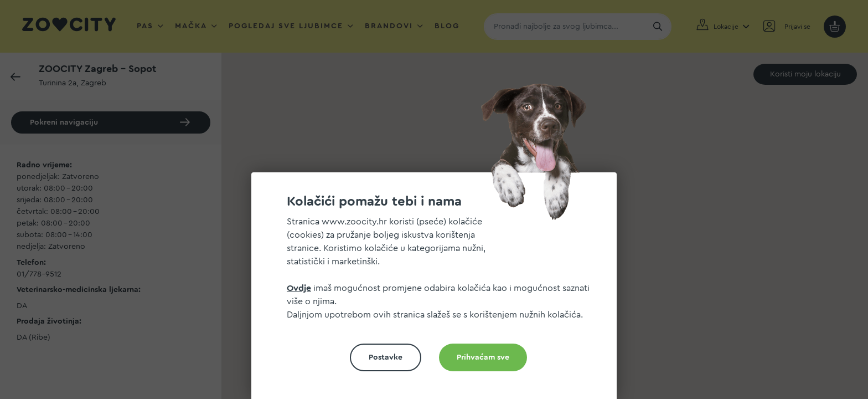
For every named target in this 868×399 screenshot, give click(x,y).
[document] (438, 290)
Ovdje (299, 288)
